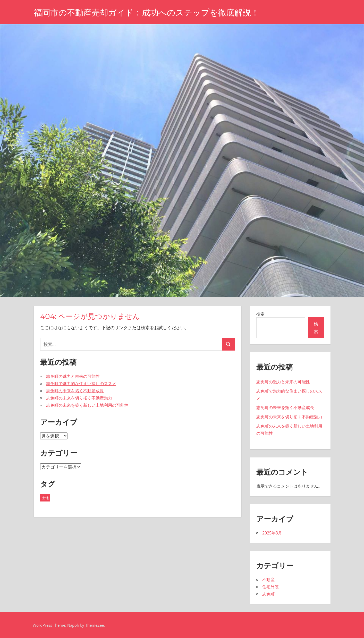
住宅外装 (270, 587)
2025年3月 (272, 533)
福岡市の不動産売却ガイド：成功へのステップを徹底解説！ (146, 12)
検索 (260, 314)
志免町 (268, 594)
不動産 (268, 580)
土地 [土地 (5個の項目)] (45, 498)
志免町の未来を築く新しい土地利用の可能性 (87, 405)
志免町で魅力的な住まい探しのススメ (81, 384)
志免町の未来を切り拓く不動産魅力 (79, 398)
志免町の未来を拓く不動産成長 (75, 391)
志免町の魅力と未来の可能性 (73, 376)
